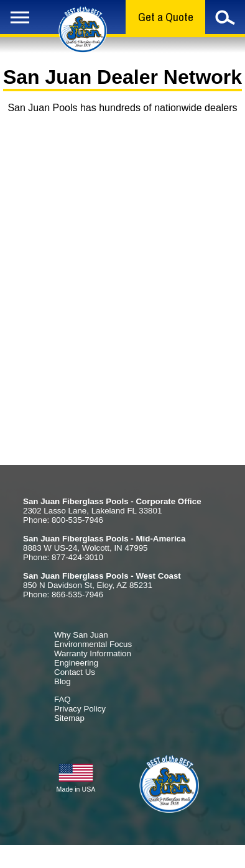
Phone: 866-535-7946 (63, 594)
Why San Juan (81, 635)
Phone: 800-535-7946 (63, 520)
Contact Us (75, 672)
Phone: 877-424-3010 (63, 557)
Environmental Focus (93, 644)
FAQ (62, 699)
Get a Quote (166, 17)
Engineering (76, 663)
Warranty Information (93, 653)
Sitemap (69, 718)
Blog (62, 681)
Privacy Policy (80, 709)
